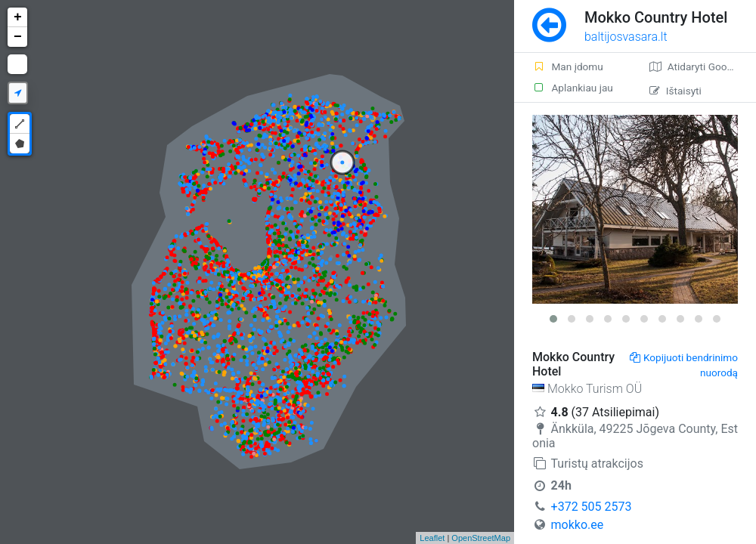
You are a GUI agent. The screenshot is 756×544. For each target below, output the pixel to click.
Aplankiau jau (573, 88)
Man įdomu (568, 66)
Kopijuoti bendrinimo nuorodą (684, 365)
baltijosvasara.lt (626, 37)
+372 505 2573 (592, 507)
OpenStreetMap (481, 538)
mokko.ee (578, 525)
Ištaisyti (675, 91)
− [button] (18, 37)
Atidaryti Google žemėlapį (703, 66)
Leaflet (432, 538)
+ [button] (18, 17)
